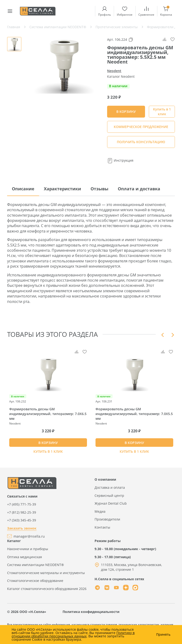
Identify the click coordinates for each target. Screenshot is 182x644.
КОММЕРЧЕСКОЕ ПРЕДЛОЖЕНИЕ (141, 127)
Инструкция (120, 160)
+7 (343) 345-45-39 (22, 520)
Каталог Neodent (121, 76)
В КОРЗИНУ (48, 443)
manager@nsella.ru (29, 536)
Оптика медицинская (25, 557)
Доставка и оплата (110, 487)
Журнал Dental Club (111, 503)
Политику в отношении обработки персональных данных (73, 634)
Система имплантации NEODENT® (36, 565)
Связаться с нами (22, 496)
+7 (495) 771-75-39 (22, 504)
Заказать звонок (22, 528)
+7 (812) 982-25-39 (22, 512)
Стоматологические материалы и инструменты (46, 573)
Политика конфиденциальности (91, 612)
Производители (107, 519)
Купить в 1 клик (162, 112)
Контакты (102, 527)
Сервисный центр (109, 496)
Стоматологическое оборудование (35, 581)
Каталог (14, 541)
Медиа (100, 511)
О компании (105, 479)
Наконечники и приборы (28, 549)
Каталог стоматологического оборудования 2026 (47, 589)
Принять (163, 635)
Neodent (114, 71)
